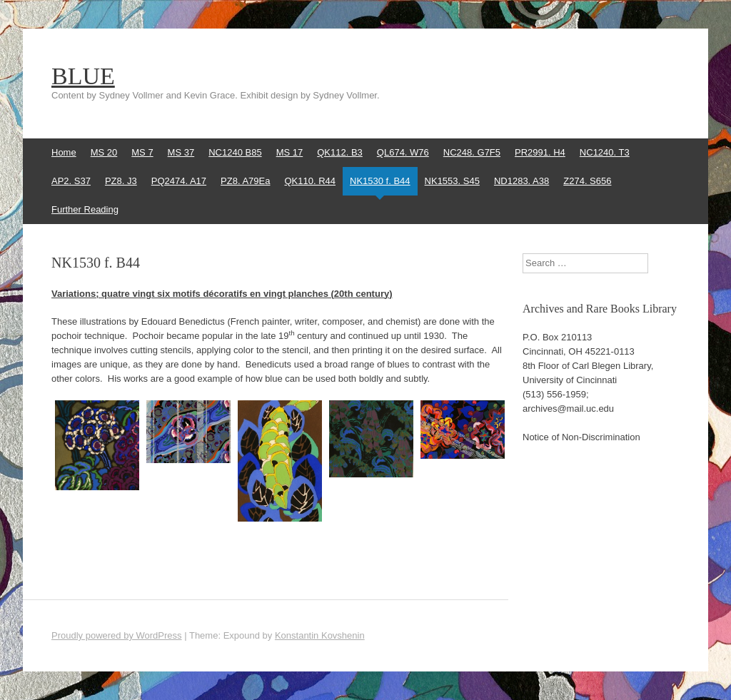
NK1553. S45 (452, 181)
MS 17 (290, 152)
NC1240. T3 (605, 152)
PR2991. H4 (540, 152)
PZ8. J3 (121, 181)
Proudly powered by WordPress (117, 635)
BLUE (83, 76)
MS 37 (181, 152)
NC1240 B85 (235, 152)
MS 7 (142, 152)
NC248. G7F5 (472, 152)
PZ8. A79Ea (245, 181)
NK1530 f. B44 (380, 181)
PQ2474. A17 (179, 181)
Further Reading (85, 209)
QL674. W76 (403, 152)
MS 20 (104, 152)
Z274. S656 (587, 181)
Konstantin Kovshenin (320, 635)
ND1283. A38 (521, 181)
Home (64, 152)
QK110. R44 (310, 181)
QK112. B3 (340, 152)
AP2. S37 (71, 181)
